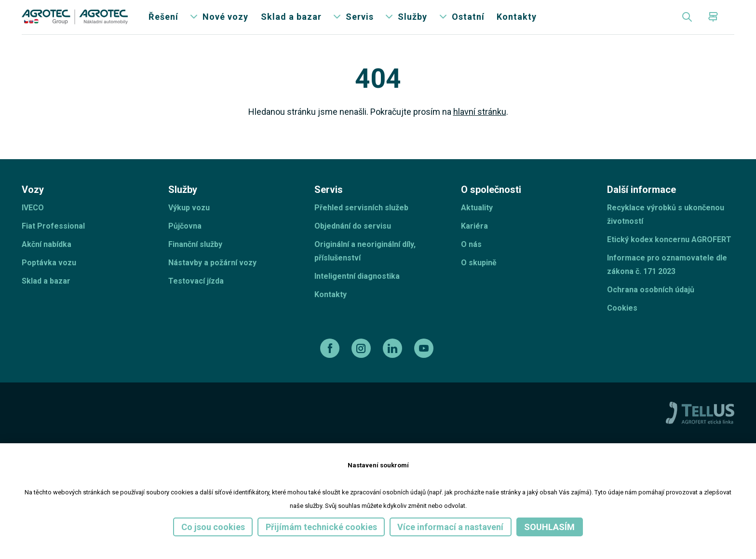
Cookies (622, 321)
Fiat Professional (53, 239)
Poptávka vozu (49, 276)
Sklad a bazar (291, 24)
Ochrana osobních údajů (651, 303)
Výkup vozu (189, 221)
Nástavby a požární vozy (212, 276)
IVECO (33, 221)
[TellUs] (700, 426)
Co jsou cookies (213, 527)
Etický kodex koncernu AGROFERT (669, 253)
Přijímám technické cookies (321, 527)
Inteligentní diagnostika (357, 290)
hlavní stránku (480, 126)
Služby (412, 24)
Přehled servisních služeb (361, 221)
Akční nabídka (47, 258)
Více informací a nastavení (450, 527)
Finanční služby (195, 258)
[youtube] (425, 362)
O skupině (479, 276)
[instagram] (362, 362)
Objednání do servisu (353, 239)
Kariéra (474, 239)
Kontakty (517, 24)
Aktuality (477, 221)
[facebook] (331, 362)
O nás (471, 258)
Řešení (163, 24)
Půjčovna (185, 239)
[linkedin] (394, 362)
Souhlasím (549, 527)
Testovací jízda (196, 294)
